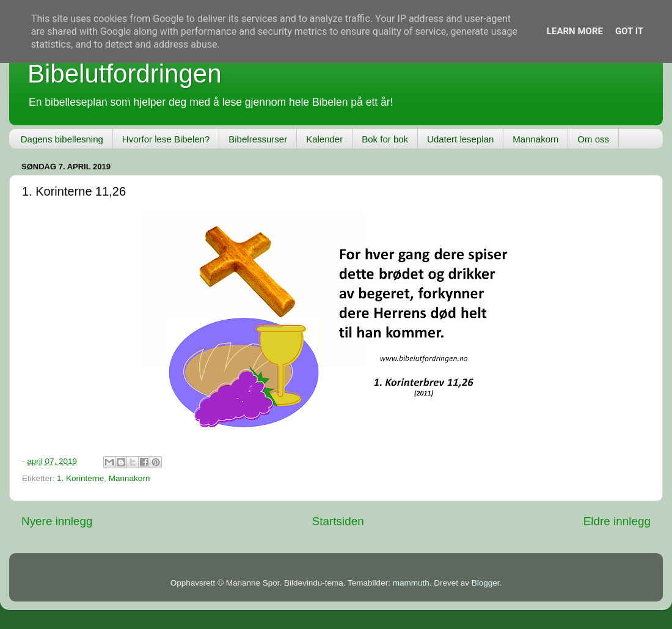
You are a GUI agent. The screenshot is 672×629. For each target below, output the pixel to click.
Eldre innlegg (617, 521)
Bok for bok (385, 139)
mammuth (411, 583)
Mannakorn (535, 139)
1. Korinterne (80, 478)
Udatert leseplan (460, 139)
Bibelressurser (258, 139)
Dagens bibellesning (62, 139)
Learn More (575, 31)
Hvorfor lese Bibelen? (166, 139)
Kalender (324, 139)
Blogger (486, 583)
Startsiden (338, 521)
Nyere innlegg (57, 521)
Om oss (593, 139)
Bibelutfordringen (125, 74)
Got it (629, 31)
